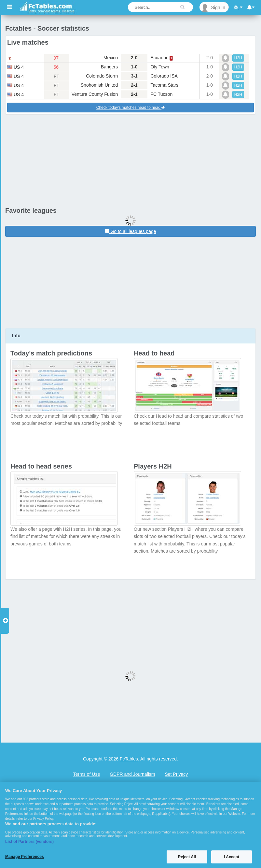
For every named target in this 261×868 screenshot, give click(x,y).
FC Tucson (162, 94)
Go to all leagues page (131, 231)
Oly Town (160, 67)
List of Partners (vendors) (29, 842)
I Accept (232, 857)
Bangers (109, 67)
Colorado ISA (164, 76)
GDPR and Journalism (132, 774)
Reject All (187, 857)
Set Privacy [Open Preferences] (176, 774)
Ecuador (159, 58)
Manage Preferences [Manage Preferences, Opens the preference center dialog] (25, 857)
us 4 (15, 67)
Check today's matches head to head (130, 108)
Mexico (111, 58)
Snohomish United (99, 85)
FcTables (129, 759)
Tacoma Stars (165, 85)
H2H (238, 58)
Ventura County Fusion (95, 94)
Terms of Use (87, 774)
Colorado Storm (102, 76)
